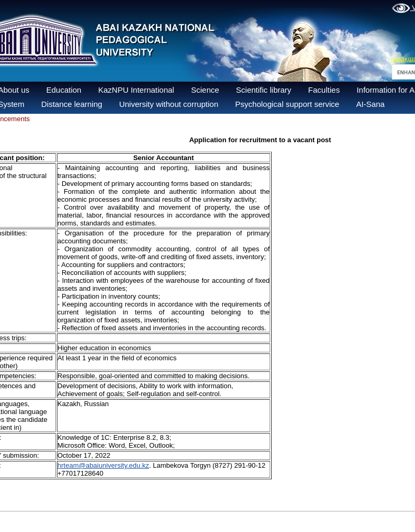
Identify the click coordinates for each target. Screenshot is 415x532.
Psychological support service (288, 104)
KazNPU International (136, 90)
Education (64, 90)
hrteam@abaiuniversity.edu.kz (103, 465)
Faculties (324, 90)
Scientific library (264, 90)
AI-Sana (370, 104)
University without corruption (169, 104)
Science (205, 90)
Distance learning (72, 104)
